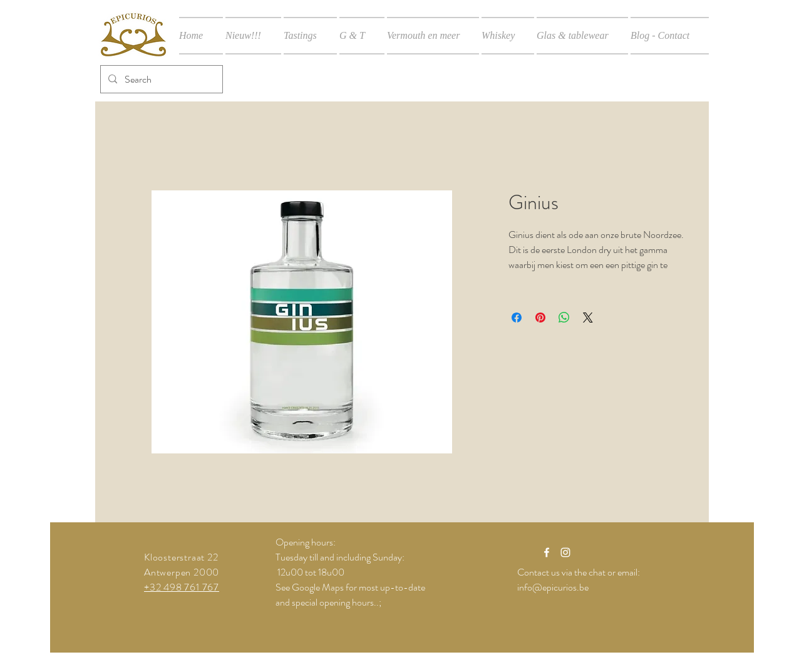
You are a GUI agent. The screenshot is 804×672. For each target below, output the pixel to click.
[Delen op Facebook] (517, 318)
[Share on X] (588, 318)
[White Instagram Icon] (565, 552)
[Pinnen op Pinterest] (540, 318)
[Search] (160, 79)
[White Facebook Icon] (547, 552)
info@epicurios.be (553, 587)
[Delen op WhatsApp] (564, 318)
